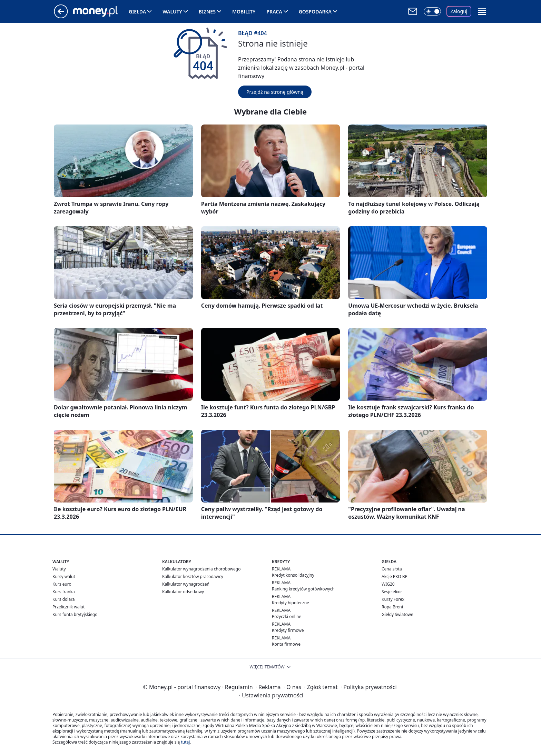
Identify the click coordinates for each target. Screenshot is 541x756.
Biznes (207, 12)
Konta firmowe (286, 644)
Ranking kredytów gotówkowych (303, 589)
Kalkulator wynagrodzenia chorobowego (201, 569)
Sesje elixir (392, 592)
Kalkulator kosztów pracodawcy (193, 576)
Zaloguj (459, 11)
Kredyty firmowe (288, 630)
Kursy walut (64, 576)
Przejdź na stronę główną (275, 92)
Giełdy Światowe (397, 614)
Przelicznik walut (68, 607)
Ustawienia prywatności (271, 695)
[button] (482, 11)
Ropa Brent (392, 607)
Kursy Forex (393, 599)
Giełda (137, 12)
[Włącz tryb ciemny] (432, 11)
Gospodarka (315, 12)
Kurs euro (62, 584)
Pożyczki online (287, 616)
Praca (274, 12)
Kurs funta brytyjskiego (75, 614)
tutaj (185, 742)
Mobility (244, 12)
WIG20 (388, 584)
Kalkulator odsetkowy (183, 592)
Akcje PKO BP (395, 576)
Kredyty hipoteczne (291, 603)
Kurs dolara (64, 599)
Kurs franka (64, 592)
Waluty (172, 12)
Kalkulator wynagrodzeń (186, 584)
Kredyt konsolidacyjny (293, 575)
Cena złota (392, 569)
